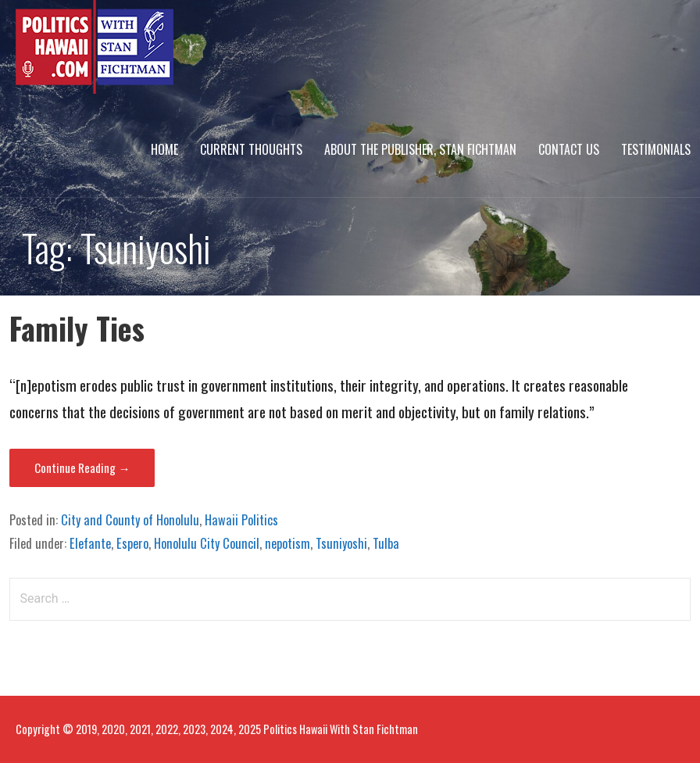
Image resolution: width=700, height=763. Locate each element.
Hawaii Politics (241, 520)
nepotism (287, 543)
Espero (132, 543)
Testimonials (656, 149)
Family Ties (77, 328)
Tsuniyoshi (341, 543)
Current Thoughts (251, 149)
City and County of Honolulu (130, 520)
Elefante (90, 543)
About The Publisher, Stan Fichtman (420, 149)
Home (164, 149)
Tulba (386, 543)
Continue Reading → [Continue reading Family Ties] (82, 467)
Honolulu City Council (207, 543)
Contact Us (569, 149)
